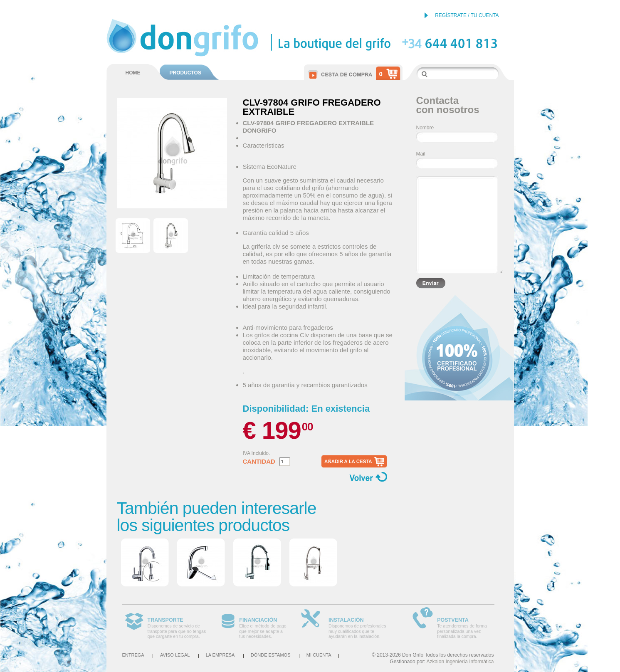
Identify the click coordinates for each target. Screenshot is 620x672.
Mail (421, 154)
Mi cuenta (319, 655)
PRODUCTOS (185, 73)
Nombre (425, 128)
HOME (133, 73)
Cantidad (259, 462)
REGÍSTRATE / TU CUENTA (467, 15)
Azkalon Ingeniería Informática (460, 662)
